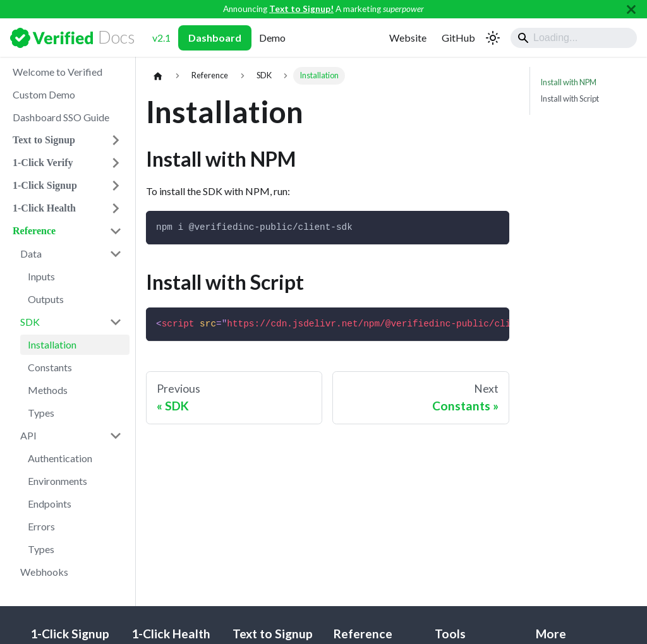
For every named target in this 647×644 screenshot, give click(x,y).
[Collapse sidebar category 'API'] (116, 436)
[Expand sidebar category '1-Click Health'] (116, 208)
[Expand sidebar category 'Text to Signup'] (116, 140)
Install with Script (570, 98)
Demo (272, 38)
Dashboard (215, 38)
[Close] (631, 9)
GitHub (458, 38)
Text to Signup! (301, 9)
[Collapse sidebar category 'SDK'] (116, 322)
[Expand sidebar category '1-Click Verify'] (116, 163)
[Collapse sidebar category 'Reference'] (116, 231)
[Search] (574, 38)
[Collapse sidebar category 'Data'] (116, 254)
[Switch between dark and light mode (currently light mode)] (493, 38)
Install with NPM (568, 82)
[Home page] (158, 76)
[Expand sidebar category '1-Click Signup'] (116, 186)
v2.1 (161, 38)
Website (408, 38)
